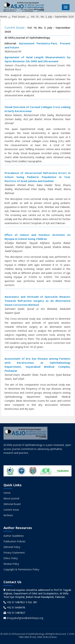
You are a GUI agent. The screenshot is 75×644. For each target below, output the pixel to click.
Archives (8, 515)
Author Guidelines (14, 536)
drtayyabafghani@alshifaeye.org (25, 618)
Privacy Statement (14, 553)
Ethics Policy (11, 558)
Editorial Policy (12, 547)
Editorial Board (12, 504)
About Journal (11, 498)
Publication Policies (14, 541)
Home (7, 493)
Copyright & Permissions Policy (21, 569)
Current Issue (11, 510)
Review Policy (11, 564)
